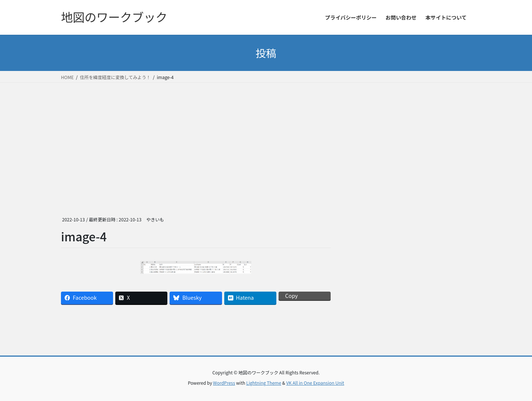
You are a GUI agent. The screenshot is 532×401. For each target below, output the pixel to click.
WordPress (224, 383)
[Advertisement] (266, 138)
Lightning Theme (264, 383)
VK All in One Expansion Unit (315, 383)
